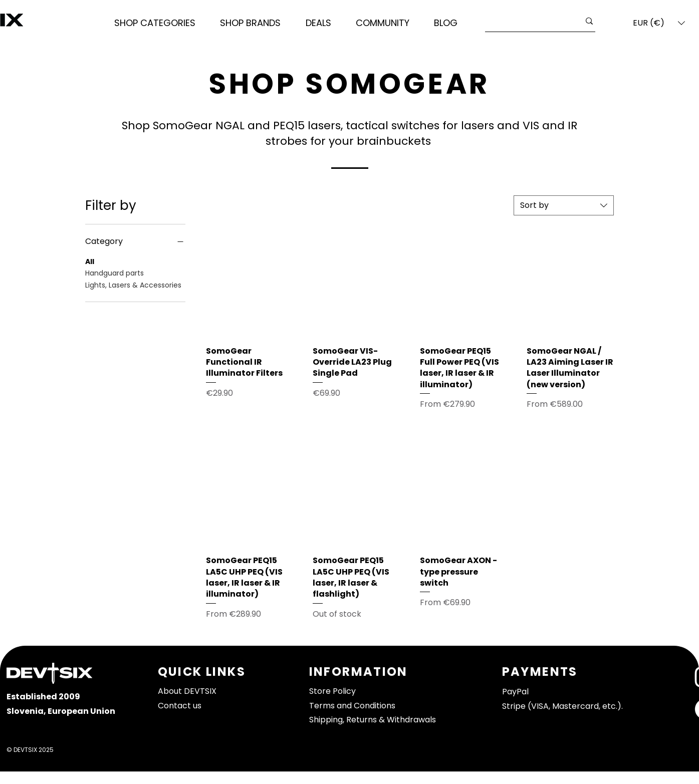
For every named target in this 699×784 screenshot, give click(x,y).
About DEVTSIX (187, 691)
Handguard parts (114, 273)
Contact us (180, 706)
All (90, 261)
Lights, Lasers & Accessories (133, 285)
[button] (155, 23)
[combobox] (564, 205)
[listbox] (659, 23)
